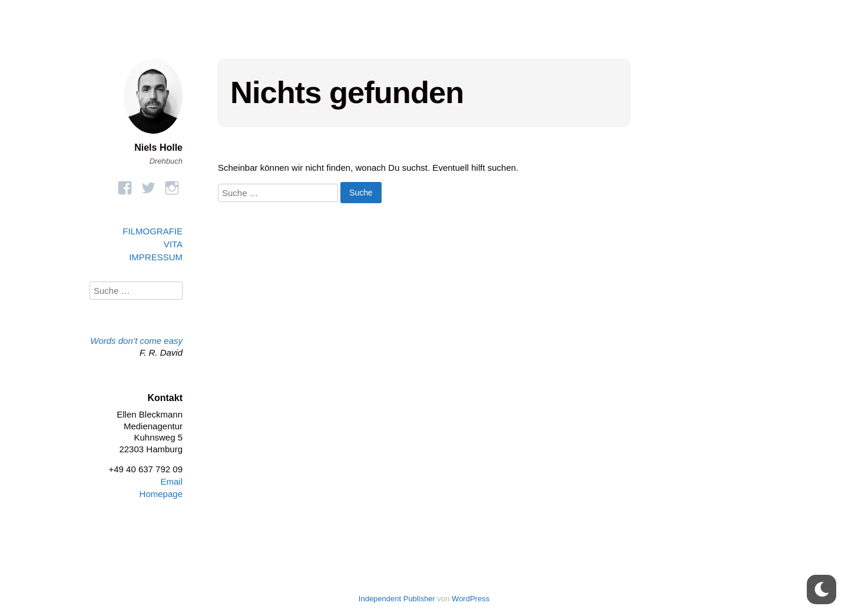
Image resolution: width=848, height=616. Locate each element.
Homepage (161, 494)
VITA (173, 244)
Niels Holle (158, 148)
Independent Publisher (397, 599)
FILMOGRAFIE (153, 231)
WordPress (471, 599)
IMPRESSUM (156, 257)
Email (171, 481)
